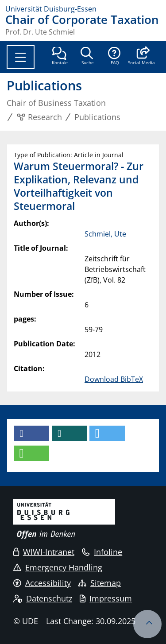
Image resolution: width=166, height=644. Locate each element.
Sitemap (100, 583)
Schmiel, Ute (105, 234)
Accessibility (42, 583)
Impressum (106, 598)
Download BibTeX (114, 379)
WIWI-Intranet (44, 552)
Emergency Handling (58, 567)
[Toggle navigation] (21, 57)
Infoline (102, 552)
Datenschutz (43, 598)
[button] (141, 57)
